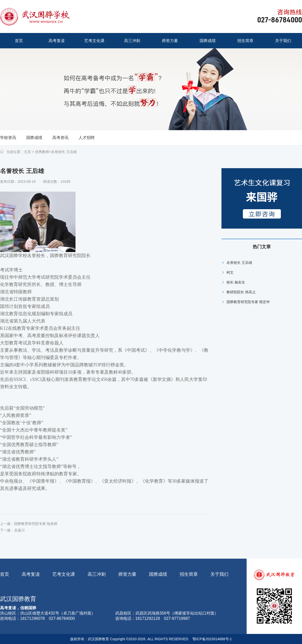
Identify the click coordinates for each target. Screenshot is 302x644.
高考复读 (31, 574)
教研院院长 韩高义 (241, 292)
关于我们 (219, 574)
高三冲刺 (97, 574)
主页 (27, 152)
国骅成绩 (34, 138)
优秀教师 (42, 152)
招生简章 (189, 574)
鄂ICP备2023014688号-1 (212, 639)
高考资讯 (60, 138)
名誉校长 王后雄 (64, 152)
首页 (5, 574)
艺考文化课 (64, 574)
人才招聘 (87, 138)
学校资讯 (8, 138)
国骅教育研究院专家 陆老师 (36, 524)
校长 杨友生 (236, 282)
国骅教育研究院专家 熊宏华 (248, 302)
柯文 (230, 272)
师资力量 (127, 574)
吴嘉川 (19, 530)
